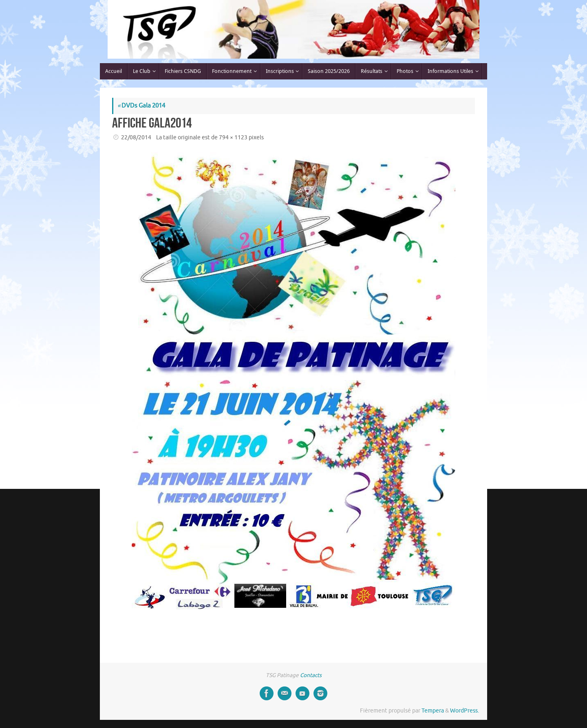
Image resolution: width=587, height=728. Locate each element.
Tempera (433, 711)
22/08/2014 (136, 137)
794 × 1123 (233, 137)
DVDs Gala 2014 (141, 106)
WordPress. (465, 711)
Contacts (311, 675)
